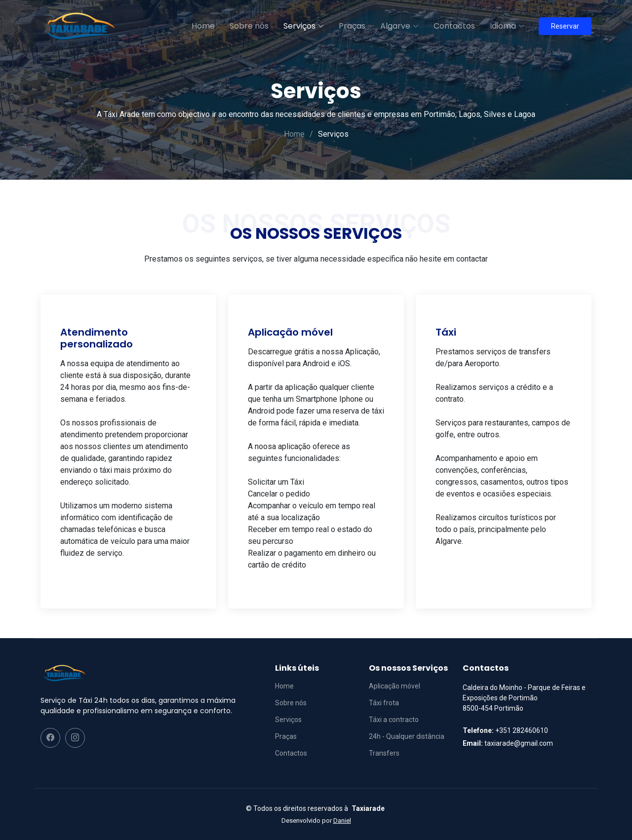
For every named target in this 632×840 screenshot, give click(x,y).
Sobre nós (249, 26)
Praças (352, 26)
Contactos (454, 26)
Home (203, 26)
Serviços (288, 720)
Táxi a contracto (394, 720)
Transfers (384, 753)
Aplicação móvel (395, 686)
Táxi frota (384, 703)
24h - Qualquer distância (407, 736)
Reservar (565, 26)
